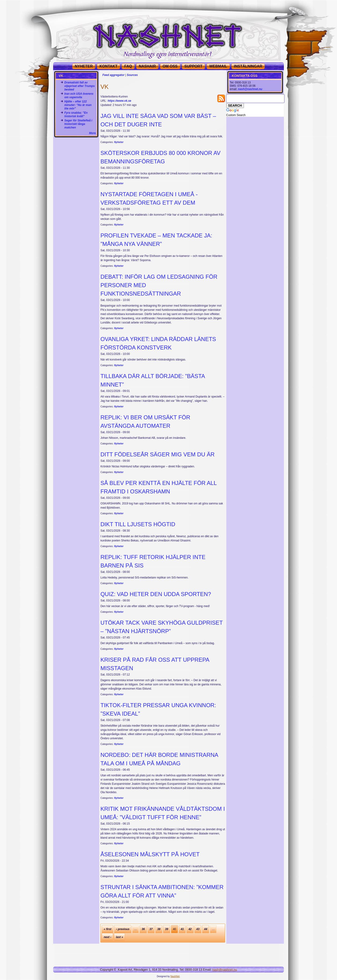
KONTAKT (108, 66)
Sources (132, 75)
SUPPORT (193, 66)
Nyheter (119, 142)
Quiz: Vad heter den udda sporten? (156, 594)
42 (190, 929)
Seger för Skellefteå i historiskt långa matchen (78, 124)
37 (151, 929)
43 (198, 929)
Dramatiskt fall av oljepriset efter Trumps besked (80, 86)
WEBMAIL (218, 66)
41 (182, 929)
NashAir (147, 66)
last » (119, 937)
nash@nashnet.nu (250, 89)
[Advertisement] (76, 149)
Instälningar (248, 66)
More (93, 133)
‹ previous (123, 929)
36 (143, 929)
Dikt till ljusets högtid (138, 524)
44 (206, 929)
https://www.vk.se (119, 101)
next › (107, 937)
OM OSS (170, 66)
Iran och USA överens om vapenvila (79, 96)
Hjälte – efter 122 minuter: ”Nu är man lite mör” (78, 105)
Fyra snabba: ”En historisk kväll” (76, 115)
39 (167, 929)
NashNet (175, 976)
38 (159, 929)
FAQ (128, 66)
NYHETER (84, 66)
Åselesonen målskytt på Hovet (150, 854)
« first (108, 929)
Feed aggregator (114, 75)
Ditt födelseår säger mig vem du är (158, 454)
